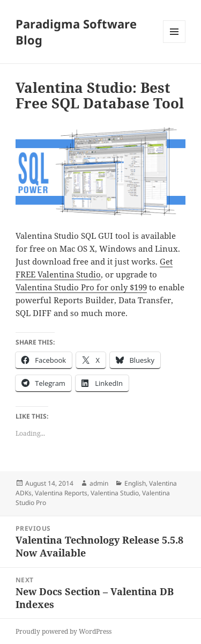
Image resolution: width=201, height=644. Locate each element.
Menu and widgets (174, 43)
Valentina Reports (61, 493)
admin (99, 483)
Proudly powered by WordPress (64, 631)
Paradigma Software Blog (76, 32)
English (135, 483)
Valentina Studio (115, 493)
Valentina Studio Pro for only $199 (81, 287)
